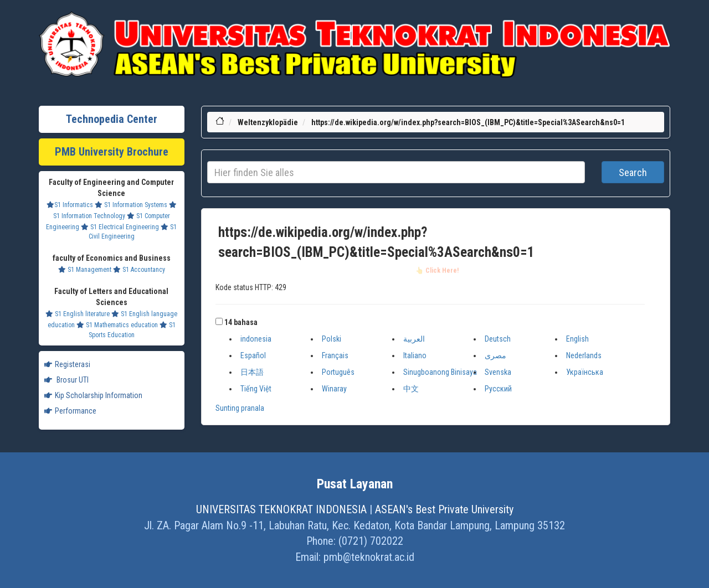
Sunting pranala (240, 408)
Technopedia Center (112, 119)
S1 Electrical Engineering (120, 227)
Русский (498, 389)
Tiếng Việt (256, 389)
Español (253, 355)
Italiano (415, 355)
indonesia (256, 339)
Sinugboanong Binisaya (440, 372)
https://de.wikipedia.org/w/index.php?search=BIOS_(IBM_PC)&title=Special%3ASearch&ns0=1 (468, 122)
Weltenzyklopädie (268, 122)
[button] (219, 321)
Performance (70, 411)
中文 (411, 389)
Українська (585, 372)
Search (633, 172)
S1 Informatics (70, 205)
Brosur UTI (66, 380)
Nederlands (584, 355)
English (577, 339)
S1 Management (85, 270)
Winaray (334, 389)
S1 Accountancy (139, 270)
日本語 (252, 372)
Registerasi (67, 364)
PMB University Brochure (112, 152)
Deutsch (498, 339)
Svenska (498, 372)
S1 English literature (78, 314)
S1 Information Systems (131, 205)
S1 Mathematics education (117, 325)
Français (335, 355)
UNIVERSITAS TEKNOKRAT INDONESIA (281, 509)
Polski (332, 339)
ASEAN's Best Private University (444, 509)
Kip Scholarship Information (93, 395)
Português (338, 372)
